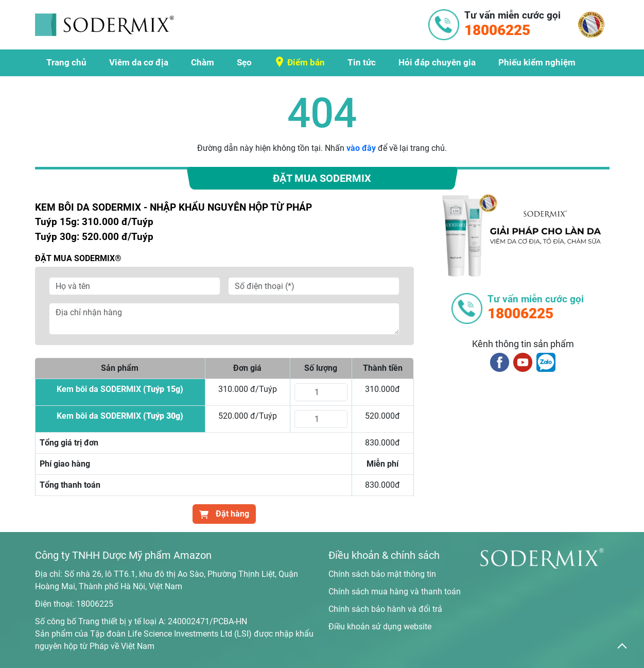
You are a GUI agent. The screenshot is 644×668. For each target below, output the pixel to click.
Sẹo (244, 62)
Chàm (203, 62)
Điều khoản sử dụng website (380, 627)
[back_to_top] (622, 646)
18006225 (95, 604)
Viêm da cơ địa (139, 62)
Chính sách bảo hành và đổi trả (385, 609)
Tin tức (362, 62)
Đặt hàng (224, 514)
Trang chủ (66, 62)
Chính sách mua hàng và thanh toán (395, 592)
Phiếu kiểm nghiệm (537, 62)
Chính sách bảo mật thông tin (382, 574)
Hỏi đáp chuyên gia (437, 62)
